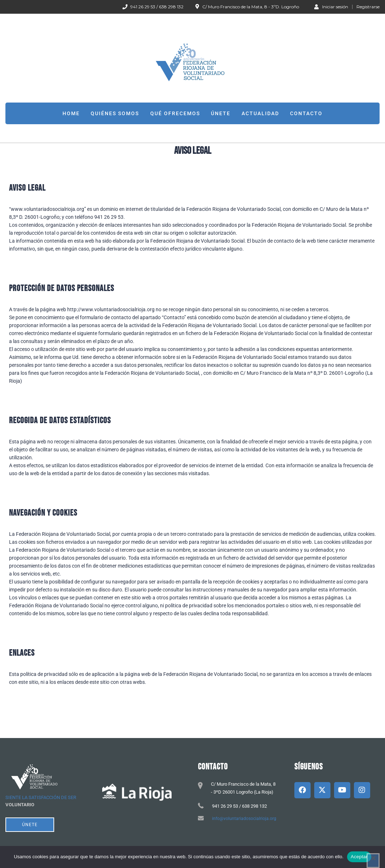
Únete (221, 113)
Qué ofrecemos (175, 113)
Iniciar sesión (331, 6)
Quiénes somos (115, 113)
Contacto (306, 113)
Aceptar (359, 857)
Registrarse (368, 7)
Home (71, 113)
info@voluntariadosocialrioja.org (244, 819)
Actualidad (260, 113)
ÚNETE (30, 825)
